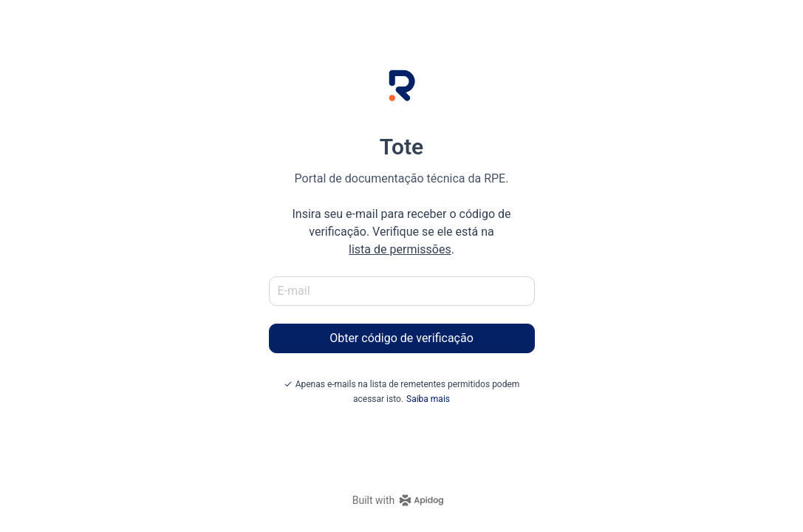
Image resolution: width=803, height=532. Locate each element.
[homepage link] (402, 500)
